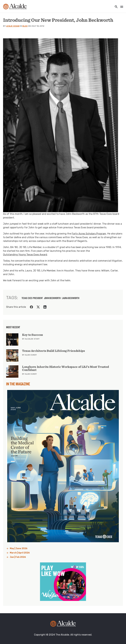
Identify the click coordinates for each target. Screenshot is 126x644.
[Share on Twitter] (38, 307)
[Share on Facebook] (31, 307)
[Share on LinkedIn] (45, 307)
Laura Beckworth (71, 298)
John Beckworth (52, 298)
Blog (25, 26)
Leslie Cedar (13, 26)
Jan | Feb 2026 (18, 557)
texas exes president (32, 298)
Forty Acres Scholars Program (89, 234)
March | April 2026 (20, 553)
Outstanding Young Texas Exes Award (25, 255)
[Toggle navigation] (121, 7)
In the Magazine (18, 384)
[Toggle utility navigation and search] (115, 7)
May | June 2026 (19, 548)
